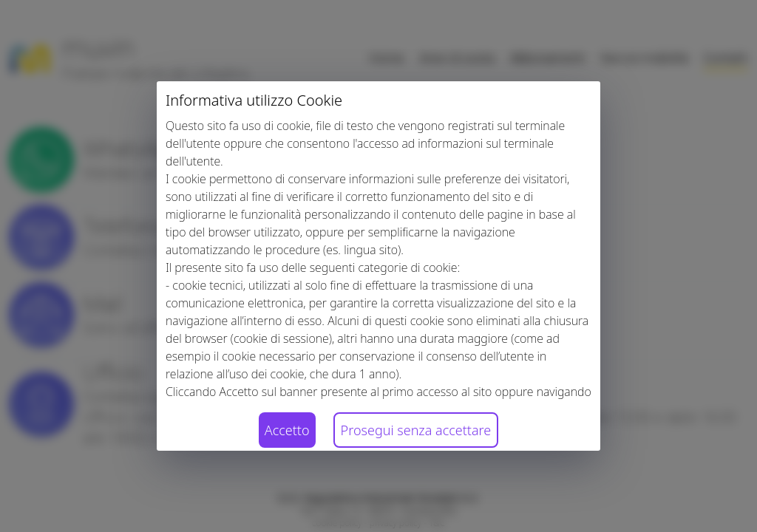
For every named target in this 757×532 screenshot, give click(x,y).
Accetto (287, 430)
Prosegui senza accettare (416, 430)
